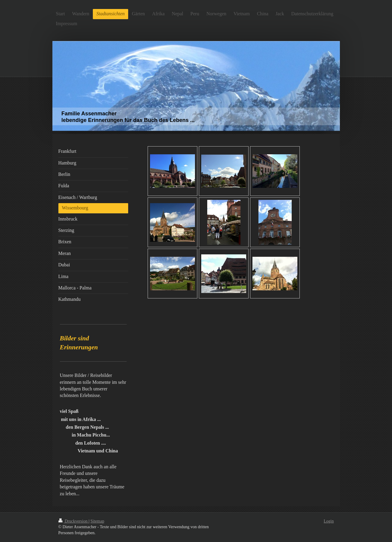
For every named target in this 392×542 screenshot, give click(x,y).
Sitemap (97, 521)
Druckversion (74, 521)
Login (329, 521)
